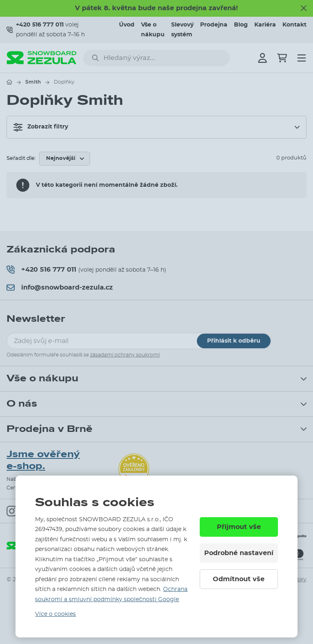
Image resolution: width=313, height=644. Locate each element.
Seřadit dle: (21, 158)
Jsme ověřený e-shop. (43, 460)
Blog (241, 25)
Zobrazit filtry (41, 127)
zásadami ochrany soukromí (125, 355)
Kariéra (265, 25)
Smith (33, 82)
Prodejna (214, 25)
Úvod (127, 25)
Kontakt (294, 25)
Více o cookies (55, 614)
